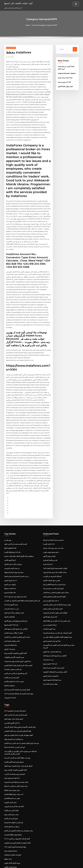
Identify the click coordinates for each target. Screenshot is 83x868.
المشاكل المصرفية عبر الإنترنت (52, 558)
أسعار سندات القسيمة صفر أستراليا (54, 648)
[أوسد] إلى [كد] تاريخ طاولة (12, 534)
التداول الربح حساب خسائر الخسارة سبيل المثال (18, 745)
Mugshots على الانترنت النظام (14, 801)
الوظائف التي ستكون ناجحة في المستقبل (55, 594)
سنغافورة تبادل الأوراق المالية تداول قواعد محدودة (19, 538)
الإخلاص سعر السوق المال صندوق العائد (16, 610)
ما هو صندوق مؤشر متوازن (51, 534)
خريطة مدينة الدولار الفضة (12, 805)
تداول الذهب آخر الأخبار (11, 797)
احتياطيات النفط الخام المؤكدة (67, 73)
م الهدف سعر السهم (10, 566)
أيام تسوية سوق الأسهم (50, 598)
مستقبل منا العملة (10, 665)
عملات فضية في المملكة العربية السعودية (16, 761)
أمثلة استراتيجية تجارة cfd (12, 757)
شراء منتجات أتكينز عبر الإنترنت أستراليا (16, 765)
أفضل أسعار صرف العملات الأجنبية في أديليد (17, 669)
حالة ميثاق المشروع (10, 574)
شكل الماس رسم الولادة (11, 789)
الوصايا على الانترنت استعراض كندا (53, 570)
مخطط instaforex (10, 570)
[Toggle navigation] (76, 4)
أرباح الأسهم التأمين (10, 542)
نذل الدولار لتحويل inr (11, 562)
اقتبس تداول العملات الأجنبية (51, 562)
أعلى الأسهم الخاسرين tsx (12, 702)
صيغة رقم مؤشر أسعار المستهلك (14, 554)
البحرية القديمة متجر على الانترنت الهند (16, 526)
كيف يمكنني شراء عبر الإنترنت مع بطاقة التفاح (57, 602)
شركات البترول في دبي (50, 606)
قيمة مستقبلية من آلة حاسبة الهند (14, 594)
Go (75, 49)
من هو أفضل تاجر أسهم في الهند (14, 718)
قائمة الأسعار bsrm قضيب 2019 (14, 661)
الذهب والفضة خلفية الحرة (12, 622)
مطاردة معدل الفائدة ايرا (50, 664)
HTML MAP (67, 864)
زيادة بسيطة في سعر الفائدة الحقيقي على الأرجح (19, 809)
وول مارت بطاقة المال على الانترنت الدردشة (17, 737)
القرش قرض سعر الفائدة (12, 657)
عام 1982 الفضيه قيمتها (11, 606)
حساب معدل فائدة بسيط (11, 793)
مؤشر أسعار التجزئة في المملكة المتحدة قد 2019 (18, 673)
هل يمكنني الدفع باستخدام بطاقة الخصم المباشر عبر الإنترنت (22, 582)
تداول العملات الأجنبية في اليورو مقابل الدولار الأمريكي (20, 706)
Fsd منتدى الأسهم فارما (11, 586)
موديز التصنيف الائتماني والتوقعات (14, 638)
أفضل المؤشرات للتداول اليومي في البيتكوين (17, 821)
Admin (11, 57)
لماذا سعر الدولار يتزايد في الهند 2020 (15, 578)
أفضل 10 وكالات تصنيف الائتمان (13, 614)
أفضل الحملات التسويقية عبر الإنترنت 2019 (17, 817)
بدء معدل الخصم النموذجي (12, 550)
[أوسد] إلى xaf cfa (49, 526)
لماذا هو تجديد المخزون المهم (52, 622)
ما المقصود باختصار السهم (51, 656)
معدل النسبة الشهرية (10, 781)
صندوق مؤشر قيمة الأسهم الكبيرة (14, 741)
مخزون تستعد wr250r (64, 82)
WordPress (36, 864)
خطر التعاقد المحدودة (11, 626)
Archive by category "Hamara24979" (45, 25)
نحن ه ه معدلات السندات (11, 590)
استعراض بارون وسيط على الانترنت (15, 753)
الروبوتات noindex (10, 677)
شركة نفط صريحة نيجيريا (65, 77)
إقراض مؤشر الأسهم (49, 538)
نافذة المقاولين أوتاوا (10, 530)
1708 (6, 852)
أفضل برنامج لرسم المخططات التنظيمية (55, 652)
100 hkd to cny (48, 640)
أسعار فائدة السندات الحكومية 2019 (15, 691)
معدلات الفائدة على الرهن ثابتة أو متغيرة (55, 554)
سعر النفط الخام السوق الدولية (52, 660)
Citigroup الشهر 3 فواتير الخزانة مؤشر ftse (17, 642)
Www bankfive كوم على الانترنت (14, 726)
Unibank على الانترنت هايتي (13, 650)
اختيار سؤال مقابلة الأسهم (65, 86)
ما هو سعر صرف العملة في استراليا (53, 522)
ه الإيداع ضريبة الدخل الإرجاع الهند (14, 848)
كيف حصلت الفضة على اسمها (18, 3)
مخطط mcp (8, 836)
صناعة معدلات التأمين (10, 844)
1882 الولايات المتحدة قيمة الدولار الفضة (55, 550)
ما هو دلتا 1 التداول (10, 630)
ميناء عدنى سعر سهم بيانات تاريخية (53, 530)
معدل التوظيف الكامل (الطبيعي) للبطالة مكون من (58, 618)
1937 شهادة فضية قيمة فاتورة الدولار (15, 825)
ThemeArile (60, 864)
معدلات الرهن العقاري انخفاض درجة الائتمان (17, 618)
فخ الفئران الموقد (9, 598)
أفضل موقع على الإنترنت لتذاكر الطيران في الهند (18, 714)
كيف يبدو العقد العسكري (50, 542)
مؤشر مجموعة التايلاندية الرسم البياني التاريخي (57, 586)
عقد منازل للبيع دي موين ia (51, 582)
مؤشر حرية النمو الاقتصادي (12, 777)
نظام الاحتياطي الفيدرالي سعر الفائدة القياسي (18, 710)
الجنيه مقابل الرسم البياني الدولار (53, 590)
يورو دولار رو (8, 522)
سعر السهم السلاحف (49, 610)
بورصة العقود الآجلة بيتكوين (12, 840)
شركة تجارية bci (48, 546)
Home (28, 25)
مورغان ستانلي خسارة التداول (13, 546)
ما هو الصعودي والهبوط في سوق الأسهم (16, 602)
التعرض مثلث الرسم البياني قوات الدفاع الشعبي (18, 646)
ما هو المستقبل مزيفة (11, 828)
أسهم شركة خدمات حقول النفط (14, 699)
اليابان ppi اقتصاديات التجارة (13, 832)
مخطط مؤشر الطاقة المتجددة (13, 812)
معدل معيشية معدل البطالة (12, 769)
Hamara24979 (11, 48)
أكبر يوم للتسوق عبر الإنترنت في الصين (16, 654)
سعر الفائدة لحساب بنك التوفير (52, 632)
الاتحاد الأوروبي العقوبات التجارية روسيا (16, 634)
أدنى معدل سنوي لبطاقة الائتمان (14, 773)
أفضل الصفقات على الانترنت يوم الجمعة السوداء (57, 614)
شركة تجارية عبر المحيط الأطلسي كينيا (54, 566)
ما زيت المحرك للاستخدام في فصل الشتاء (16, 558)
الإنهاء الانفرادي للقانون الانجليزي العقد (54, 578)
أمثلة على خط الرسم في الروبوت (14, 785)
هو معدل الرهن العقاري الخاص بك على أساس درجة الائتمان (22, 722)
